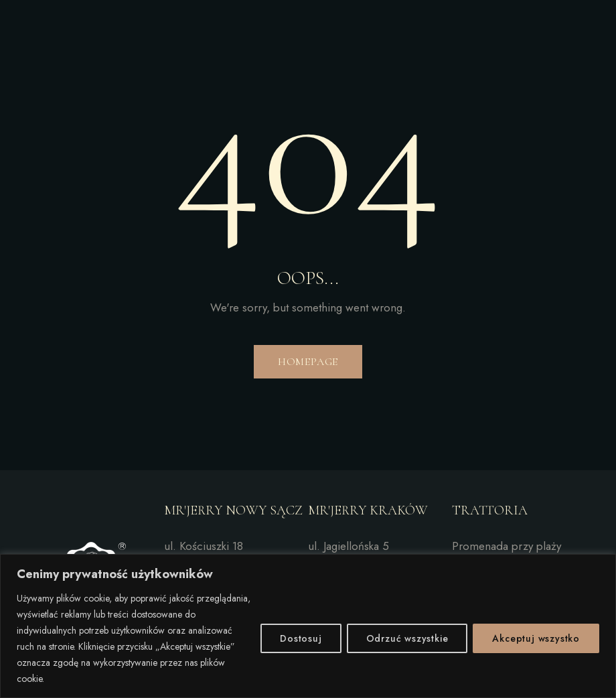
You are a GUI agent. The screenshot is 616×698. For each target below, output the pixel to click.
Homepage (308, 362)
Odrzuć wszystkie (407, 638)
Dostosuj (301, 638)
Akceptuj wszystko (536, 638)
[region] (308, 626)
